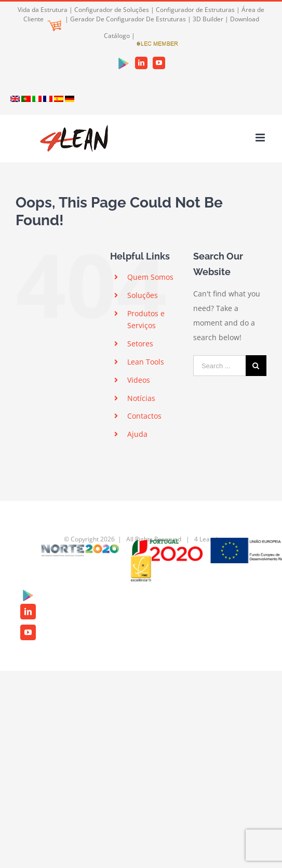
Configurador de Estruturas (195, 10)
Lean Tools (146, 362)
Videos (139, 380)
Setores (140, 344)
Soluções (143, 295)
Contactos (144, 416)
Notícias (141, 398)
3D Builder (208, 19)
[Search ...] (219, 366)
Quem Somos (150, 277)
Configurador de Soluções (112, 10)
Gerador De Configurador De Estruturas (128, 19)
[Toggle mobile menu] (261, 138)
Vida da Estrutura (43, 10)
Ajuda (137, 434)
